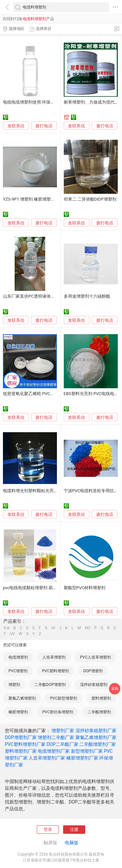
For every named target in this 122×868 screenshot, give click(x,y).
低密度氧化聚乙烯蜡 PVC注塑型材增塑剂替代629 (49, 394)
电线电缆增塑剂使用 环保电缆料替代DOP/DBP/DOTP (53, 102)
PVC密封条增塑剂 (58, 712)
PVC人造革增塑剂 (95, 657)
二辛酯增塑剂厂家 (98, 744)
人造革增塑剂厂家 (47, 758)
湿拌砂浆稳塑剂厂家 (96, 731)
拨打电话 (44, 126)
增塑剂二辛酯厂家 (56, 737)
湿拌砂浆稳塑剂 (94, 685)
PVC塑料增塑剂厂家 (25, 744)
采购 (115, 689)
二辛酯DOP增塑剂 (50, 685)
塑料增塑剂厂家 (21, 751)
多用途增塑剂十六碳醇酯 (87, 296)
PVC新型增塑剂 (64, 698)
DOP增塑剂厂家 (21, 737)
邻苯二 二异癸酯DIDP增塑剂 (90, 199)
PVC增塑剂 (18, 671)
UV (12, 634)
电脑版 (72, 843)
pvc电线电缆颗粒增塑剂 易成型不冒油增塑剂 (45, 588)
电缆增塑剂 (18, 657)
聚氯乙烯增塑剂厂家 (96, 737)
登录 (48, 829)
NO (88, 628)
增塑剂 (14, 685)
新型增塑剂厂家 (87, 751)
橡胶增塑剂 (18, 712)
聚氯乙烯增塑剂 (22, 698)
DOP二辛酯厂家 (62, 744)
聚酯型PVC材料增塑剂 (85, 588)
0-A (7, 628)
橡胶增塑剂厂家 (82, 758)
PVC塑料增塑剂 (55, 671)
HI (53, 628)
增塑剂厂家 (63, 731)
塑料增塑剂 (101, 698)
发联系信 (16, 126)
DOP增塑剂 (93, 671)
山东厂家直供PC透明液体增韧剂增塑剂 (40, 296)
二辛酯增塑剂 (99, 712)
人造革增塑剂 (54, 657)
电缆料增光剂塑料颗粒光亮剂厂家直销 (39, 491)
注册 (74, 829)
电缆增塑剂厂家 (54, 751)
